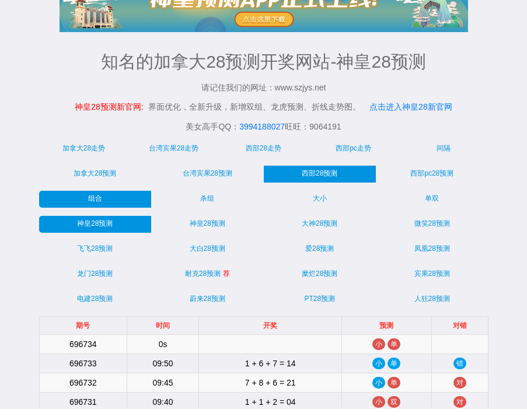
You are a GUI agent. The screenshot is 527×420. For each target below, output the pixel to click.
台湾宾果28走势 (174, 148)
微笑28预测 (432, 223)
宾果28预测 (432, 274)
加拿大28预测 (95, 173)
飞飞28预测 (95, 249)
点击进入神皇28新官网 (411, 107)
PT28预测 (320, 299)
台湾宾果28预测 (207, 173)
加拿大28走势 (84, 148)
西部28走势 (263, 148)
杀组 (207, 198)
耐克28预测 (207, 274)
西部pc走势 (353, 148)
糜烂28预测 (320, 274)
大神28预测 (320, 223)
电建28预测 (95, 299)
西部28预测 (320, 173)
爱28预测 (320, 249)
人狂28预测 (432, 299)
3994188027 (262, 127)
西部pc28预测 (432, 173)
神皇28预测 (95, 223)
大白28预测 (207, 249)
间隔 (444, 148)
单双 (432, 198)
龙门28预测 (95, 274)
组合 (95, 198)
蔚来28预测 (207, 299)
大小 (320, 198)
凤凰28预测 (432, 249)
